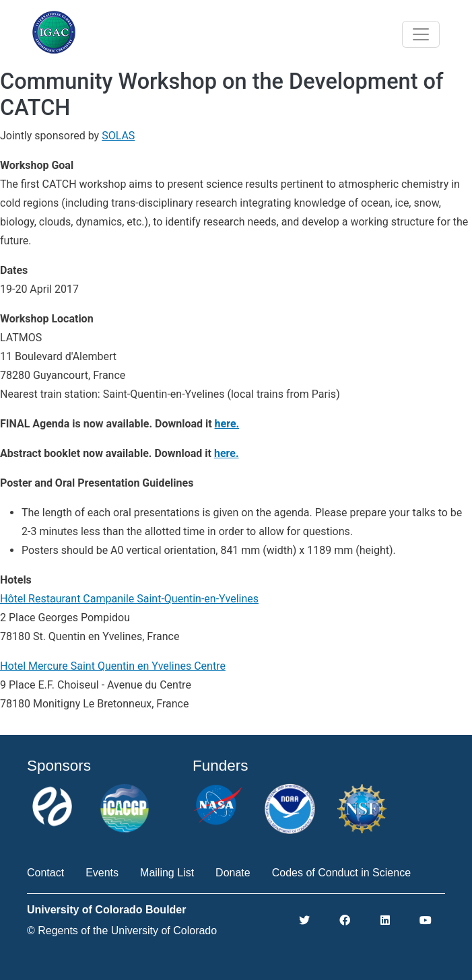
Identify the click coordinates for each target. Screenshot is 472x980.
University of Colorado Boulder (106, 910)
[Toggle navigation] (421, 34)
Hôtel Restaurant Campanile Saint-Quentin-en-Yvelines (129, 599)
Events (102, 873)
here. (227, 424)
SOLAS (118, 136)
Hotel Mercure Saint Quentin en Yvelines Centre (113, 666)
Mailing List (167, 873)
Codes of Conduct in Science (341, 873)
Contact (45, 873)
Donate (233, 873)
